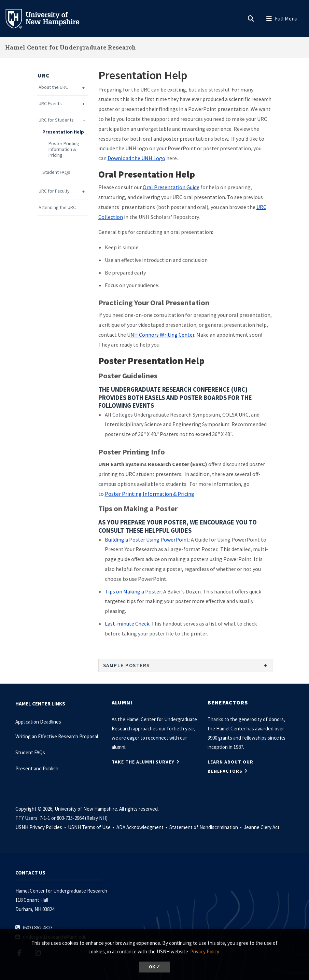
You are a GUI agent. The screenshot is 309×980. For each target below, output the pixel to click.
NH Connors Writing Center (162, 335)
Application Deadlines (38, 722)
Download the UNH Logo (136, 158)
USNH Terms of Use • (92, 827)
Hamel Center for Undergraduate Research (71, 47)
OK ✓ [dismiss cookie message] (154, 967)
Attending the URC (57, 207)
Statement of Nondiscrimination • (206, 827)
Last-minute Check (127, 624)
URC (44, 75)
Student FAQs (56, 172)
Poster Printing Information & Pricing (64, 149)
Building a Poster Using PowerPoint (147, 540)
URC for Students (56, 120)
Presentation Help (63, 132)
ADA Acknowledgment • (142, 827)
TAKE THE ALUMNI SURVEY (143, 762)
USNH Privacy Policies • (41, 827)
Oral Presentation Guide (171, 187)
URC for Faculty (54, 191)
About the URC (53, 87)
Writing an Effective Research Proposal (57, 736)
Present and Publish (37, 768)
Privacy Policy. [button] (205, 951)
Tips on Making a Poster (133, 591)
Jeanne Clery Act (262, 827)
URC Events (50, 104)
